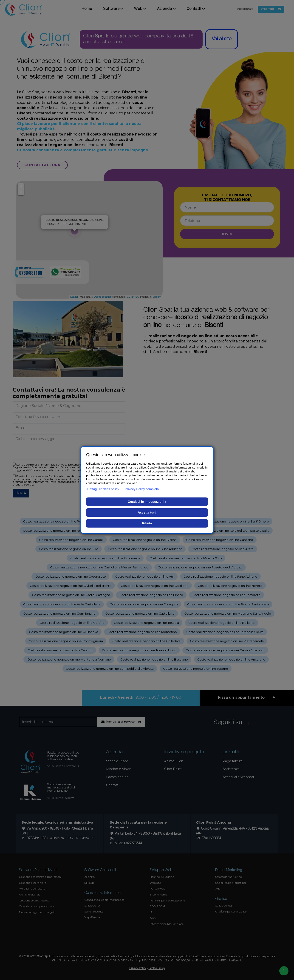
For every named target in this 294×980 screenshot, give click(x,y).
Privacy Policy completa (142, 489)
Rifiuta (147, 523)
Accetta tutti (147, 512)
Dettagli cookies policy (103, 489)
